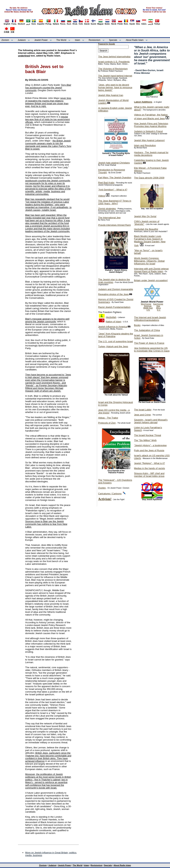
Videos (102, 196)
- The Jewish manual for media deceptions (151, 154)
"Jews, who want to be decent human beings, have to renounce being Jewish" (115, 87)
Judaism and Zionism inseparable (116, 289)
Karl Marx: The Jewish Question (115, 178)
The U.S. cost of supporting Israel (116, 341)
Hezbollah (111, 317)
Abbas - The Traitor (108, 418)
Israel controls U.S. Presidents (114, 62)
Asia (158, 306)
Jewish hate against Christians (114, 163)
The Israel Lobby (143, 410)
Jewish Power (41, 40)
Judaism (22, 40)
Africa (158, 308)
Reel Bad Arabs (106, 183)
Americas (148, 306)
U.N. (148, 310)
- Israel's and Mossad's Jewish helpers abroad (151, 421)
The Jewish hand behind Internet (115, 76)
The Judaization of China (147, 330)
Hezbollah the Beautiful (146, 229)
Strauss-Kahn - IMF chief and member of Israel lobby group (149, 475)
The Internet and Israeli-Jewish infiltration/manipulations (150, 319)
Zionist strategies (107, 209)
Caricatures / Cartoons (110, 494)
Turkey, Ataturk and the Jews (113, 346)
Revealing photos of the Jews (113, 294)
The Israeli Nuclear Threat (147, 435)
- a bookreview (150, 445)
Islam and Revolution (145, 145)
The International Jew (109, 218)
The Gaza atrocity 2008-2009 (149, 178)
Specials (113, 40)
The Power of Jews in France (149, 343)
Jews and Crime (142, 415)
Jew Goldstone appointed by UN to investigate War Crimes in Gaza (152, 349)
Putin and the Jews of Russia (149, 450)
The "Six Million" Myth (145, 440)
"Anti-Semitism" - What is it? (113, 190)
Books (137, 325)
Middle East (148, 308)
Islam (78, 40)
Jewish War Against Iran (111, 95)
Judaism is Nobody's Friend (148, 131)
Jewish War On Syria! (145, 216)
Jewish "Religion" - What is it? (149, 463)
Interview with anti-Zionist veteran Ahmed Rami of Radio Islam (151, 270)
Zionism (5, 40)
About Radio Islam (135, 40)
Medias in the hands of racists (149, 468)
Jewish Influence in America (113, 327)
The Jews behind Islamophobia (114, 57)
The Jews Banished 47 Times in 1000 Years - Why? (115, 202)
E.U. (159, 310)
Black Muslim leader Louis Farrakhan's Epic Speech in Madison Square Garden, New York (150, 241)
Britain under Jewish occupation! (151, 280)
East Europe (158, 304)
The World (61, 40)
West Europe (146, 304)
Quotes (102, 488)
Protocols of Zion (107, 423)
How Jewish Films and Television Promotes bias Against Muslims (151, 125)
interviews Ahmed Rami (114, 225)
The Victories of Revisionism (113, 69)
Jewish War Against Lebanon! (149, 140)
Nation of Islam (114, 322)
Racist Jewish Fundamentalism (114, 307)
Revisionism (95, 40)
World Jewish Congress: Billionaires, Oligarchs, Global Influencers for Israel (149, 261)
